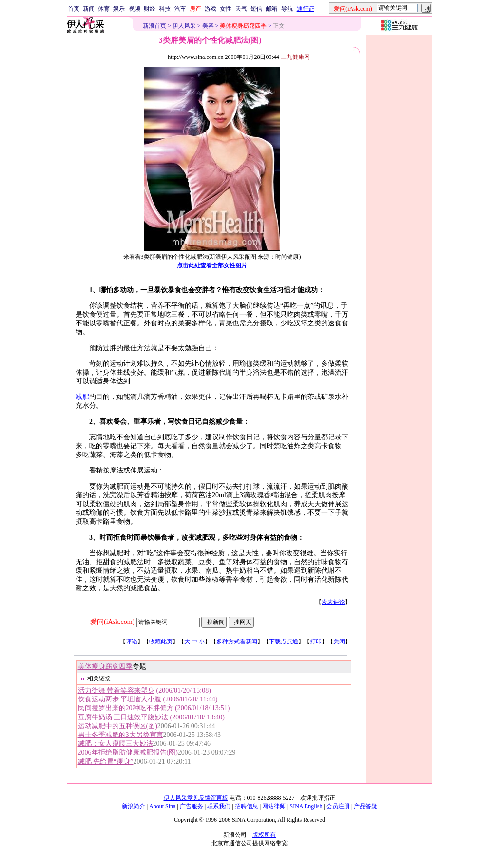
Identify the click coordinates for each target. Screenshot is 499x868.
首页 (74, 9)
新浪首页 (154, 26)
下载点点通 (284, 642)
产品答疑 (365, 806)
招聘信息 (247, 806)
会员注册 (338, 806)
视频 (134, 9)
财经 (150, 9)
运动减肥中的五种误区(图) (118, 726)
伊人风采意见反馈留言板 (196, 798)
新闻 (89, 9)
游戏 (211, 9)
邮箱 (271, 9)
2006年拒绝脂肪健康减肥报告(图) (128, 752)
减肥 (82, 397)
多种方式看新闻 (237, 642)
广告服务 (192, 806)
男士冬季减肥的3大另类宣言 (121, 735)
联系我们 (219, 806)
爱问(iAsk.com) (112, 622)
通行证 (306, 9)
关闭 (339, 642)
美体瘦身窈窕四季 (105, 667)
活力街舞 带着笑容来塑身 (116, 690)
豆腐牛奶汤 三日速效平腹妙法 (123, 717)
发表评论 (333, 602)
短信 (256, 9)
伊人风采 (184, 26)
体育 (104, 9)
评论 (132, 642)
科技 (165, 9)
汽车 (180, 9)
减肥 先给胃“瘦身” (106, 762)
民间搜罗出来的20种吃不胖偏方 (126, 708)
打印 (316, 642)
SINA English (306, 806)
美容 (208, 26)
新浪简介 (134, 806)
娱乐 (119, 9)
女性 (226, 9)
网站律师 (274, 806)
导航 (287, 9)
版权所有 (264, 835)
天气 (241, 9)
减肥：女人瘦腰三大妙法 (115, 744)
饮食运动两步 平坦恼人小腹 (120, 699)
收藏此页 (161, 642)
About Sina (162, 806)
